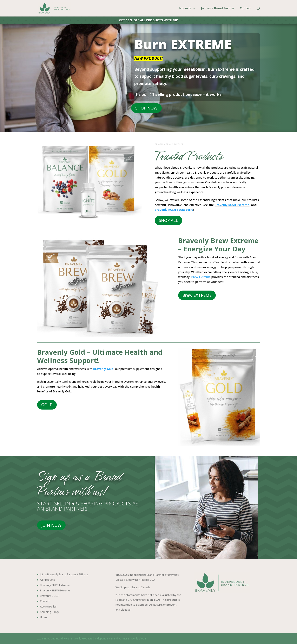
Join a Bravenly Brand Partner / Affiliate (64, 574)
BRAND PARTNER (66, 509)
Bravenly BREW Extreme (55, 590)
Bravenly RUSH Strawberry (174, 210)
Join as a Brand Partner (218, 8)
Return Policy (48, 606)
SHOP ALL (168, 220)
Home (44, 617)
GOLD (47, 405)
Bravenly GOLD (49, 596)
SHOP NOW (146, 108)
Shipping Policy (49, 612)
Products (185, 8)
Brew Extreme (201, 277)
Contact (246, 8)
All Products (47, 580)
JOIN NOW (51, 525)
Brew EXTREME (197, 295)
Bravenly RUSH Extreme (232, 205)
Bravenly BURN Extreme (55, 585)
